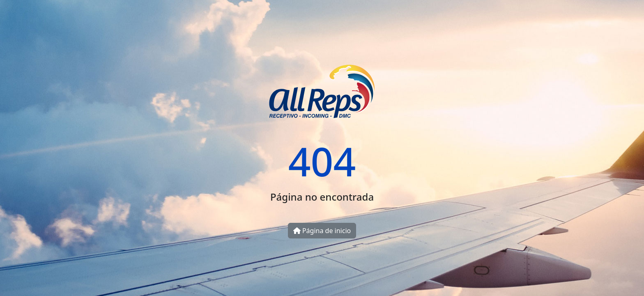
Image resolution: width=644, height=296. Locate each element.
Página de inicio (322, 231)
